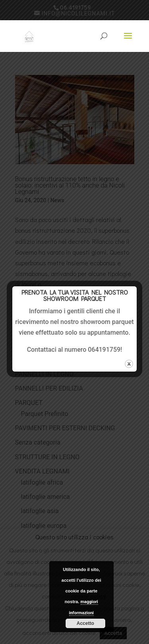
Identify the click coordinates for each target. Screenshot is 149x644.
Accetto (85, 623)
